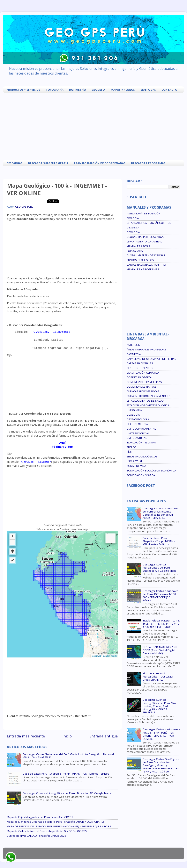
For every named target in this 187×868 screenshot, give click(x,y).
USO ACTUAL (135, 461)
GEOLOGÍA (133, 232)
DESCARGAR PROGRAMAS (148, 163)
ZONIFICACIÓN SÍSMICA (141, 475)
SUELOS (131, 447)
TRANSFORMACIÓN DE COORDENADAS (100, 163)
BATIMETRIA (134, 354)
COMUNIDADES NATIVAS (142, 387)
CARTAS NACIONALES (140, 363)
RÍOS (130, 452)
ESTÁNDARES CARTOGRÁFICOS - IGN (149, 223)
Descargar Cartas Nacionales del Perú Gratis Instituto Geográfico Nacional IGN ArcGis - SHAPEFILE (68, 756)
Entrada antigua (104, 736)
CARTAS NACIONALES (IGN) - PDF (147, 265)
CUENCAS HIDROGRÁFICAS (143, 391)
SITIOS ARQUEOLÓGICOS (142, 456)
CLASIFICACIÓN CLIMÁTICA (143, 373)
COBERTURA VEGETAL (140, 377)
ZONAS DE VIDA (136, 466)
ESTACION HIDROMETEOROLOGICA (148, 405)
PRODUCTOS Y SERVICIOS (23, 90)
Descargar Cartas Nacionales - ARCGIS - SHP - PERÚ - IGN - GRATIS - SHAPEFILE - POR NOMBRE (161, 734)
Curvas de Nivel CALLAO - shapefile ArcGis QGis (36, 836)
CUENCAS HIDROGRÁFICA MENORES (149, 396)
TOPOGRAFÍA (55, 90)
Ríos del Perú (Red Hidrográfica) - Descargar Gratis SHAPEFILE (158, 677)
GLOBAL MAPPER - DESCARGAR (146, 255)
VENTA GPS (148, 90)
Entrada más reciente (26, 736)
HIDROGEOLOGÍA (137, 424)
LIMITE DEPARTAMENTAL (141, 429)
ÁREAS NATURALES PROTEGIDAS (146, 349)
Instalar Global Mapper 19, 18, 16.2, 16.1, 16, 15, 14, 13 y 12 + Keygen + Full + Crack (161, 624)
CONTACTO (169, 90)
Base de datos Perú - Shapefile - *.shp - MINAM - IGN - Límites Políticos (66, 774)
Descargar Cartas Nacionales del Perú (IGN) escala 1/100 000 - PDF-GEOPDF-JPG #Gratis (160, 596)
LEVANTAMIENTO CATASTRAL (144, 241)
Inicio (67, 736)
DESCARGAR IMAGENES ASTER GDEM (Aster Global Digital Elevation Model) (161, 650)
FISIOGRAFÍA (134, 410)
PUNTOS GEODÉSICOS (140, 260)
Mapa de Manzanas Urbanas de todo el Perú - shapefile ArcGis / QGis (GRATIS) (55, 822)
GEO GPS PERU (24, 207)
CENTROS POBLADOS (140, 368)
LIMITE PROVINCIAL (138, 433)
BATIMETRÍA (78, 90)
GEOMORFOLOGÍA (138, 419)
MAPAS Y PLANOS (123, 90)
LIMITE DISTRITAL (137, 438)
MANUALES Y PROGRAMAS (143, 269)
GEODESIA (98, 90)
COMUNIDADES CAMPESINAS (144, 382)
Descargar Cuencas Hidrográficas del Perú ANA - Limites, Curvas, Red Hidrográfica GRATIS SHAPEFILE (160, 706)
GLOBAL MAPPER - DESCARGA (145, 237)
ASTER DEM (134, 345)
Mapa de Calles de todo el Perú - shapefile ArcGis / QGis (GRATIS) (47, 831)
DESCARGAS (14, 163)
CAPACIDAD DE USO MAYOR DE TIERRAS (151, 359)
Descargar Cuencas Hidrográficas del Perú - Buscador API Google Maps (67, 793)
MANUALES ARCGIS (138, 246)
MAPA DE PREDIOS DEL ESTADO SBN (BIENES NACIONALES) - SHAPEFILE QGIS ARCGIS (59, 826)
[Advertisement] (72, 126)
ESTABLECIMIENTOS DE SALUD (145, 401)
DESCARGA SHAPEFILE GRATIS (48, 163)
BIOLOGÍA (133, 218)
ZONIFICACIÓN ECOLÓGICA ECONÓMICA (151, 470)
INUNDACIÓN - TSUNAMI (141, 442)
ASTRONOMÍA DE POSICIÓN (143, 213)
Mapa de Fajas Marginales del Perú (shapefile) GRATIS (40, 817)
